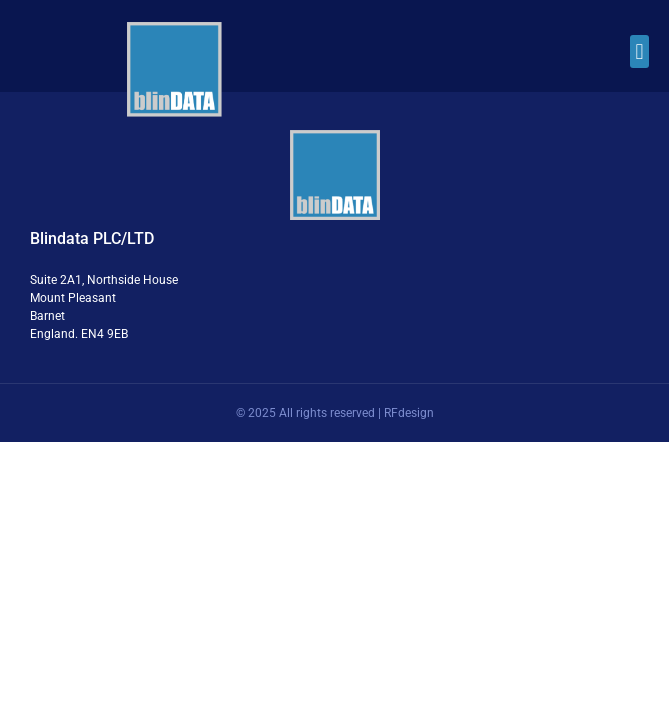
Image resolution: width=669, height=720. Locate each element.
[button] (639, 51)
